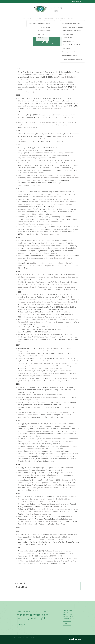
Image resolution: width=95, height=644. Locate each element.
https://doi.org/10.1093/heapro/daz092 (45, 234)
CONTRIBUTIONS (49, 18)
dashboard (23, 638)
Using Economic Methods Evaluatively (44, 397)
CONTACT (71, 18)
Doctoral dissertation (55, 258)
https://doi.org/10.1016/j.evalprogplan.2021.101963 (37, 158)
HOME (24, 18)
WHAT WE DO (31, 18)
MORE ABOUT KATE (67, 613)
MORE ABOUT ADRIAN (68, 618)
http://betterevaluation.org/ (41, 514)
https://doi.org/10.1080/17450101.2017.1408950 (39, 376)
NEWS (57, 18)
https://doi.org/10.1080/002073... (51, 556)
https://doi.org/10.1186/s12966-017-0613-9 (46, 368)
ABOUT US (40, 18)
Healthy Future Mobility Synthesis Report (34, 246)
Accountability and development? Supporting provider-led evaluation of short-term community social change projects (48, 351)
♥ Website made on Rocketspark (32, 638)
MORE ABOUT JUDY (67, 611)
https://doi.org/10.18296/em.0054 (48, 197)
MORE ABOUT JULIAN (68, 616)
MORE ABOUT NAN (67, 614)
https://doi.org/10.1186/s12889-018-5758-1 (56, 305)
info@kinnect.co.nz (76, 1)
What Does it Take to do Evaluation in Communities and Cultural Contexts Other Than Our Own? (48, 561)
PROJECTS (63, 18)
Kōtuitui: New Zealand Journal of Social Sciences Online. (40, 222)
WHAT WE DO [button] (22, 624)
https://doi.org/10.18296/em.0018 (31, 356)
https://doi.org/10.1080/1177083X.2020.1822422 (36, 224)
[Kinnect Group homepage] (47, 9)
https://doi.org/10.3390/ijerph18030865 (33, 185)
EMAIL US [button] (67, 624)
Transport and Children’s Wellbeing (32, 214)
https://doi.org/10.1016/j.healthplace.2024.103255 (43, 108)
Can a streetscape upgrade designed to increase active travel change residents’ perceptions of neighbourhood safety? (46, 139)
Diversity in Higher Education (37, 488)
